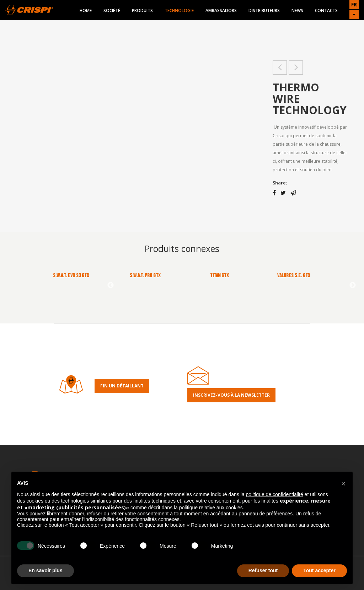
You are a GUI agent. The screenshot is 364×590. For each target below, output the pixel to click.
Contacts (326, 10)
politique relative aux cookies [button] (211, 508)
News (297, 10)
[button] (343, 483)
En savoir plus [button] (45, 570)
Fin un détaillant (122, 386)
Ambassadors (221, 10)
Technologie (179, 10)
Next (353, 285)
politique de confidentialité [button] (275, 494)
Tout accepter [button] (319, 570)
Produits (142, 10)
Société (112, 10)
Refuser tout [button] (263, 570)
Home (86, 10)
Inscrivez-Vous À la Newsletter (231, 395)
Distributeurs (264, 10)
